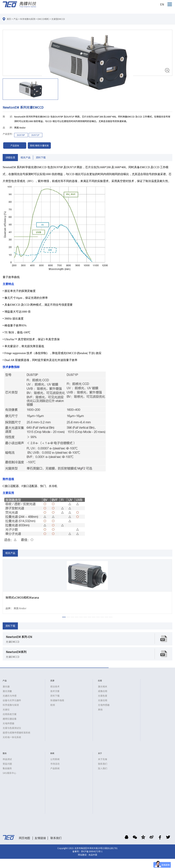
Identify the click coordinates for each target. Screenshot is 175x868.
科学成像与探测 (28, 19)
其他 (100, 710)
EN (162, 4)
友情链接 (40, 838)
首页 (9, 19)
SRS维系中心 (9, 773)
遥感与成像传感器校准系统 (16, 733)
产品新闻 (55, 768)
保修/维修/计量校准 (39, 145)
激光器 (6, 687)
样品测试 (7, 759)
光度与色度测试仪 (12, 728)
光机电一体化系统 (12, 737)
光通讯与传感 (10, 696)
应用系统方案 (10, 714)
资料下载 (41, 158)
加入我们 (103, 768)
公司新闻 (55, 759)
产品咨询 (15, 145)
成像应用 (103, 691)
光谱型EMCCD (58, 19)
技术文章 (55, 691)
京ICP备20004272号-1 (92, 851)
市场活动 (55, 764)
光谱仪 (6, 710)
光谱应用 (103, 700)
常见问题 (7, 764)
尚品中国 (93, 855)
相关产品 (26, 158)
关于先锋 (103, 759)
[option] (87, 65)
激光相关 (103, 687)
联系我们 (103, 764)
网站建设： (83, 855)
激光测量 (7, 691)
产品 (16, 19)
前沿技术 (55, 687)
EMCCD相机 (43, 19)
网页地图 (24, 838)
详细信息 (10, 158)
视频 (53, 705)
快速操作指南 (57, 700)
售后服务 (7, 768)
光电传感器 (8, 723)
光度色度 (103, 696)
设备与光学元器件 (12, 700)
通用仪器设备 (10, 719)
